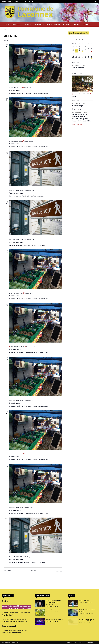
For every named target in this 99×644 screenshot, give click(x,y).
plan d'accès (8, 615)
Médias (77, 24)
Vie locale (39, 24)
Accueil (4, 1)
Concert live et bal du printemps (55, 619)
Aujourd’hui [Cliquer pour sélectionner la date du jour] (33, 571)
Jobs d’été (49, 610)
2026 (18, 642)
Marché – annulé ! (16, 296)
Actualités (10, 1)
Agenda (57, 24)
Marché (74, 96)
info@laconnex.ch (20, 619)
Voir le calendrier (77, 124)
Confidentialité (89, 642)
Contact (17, 1)
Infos (49, 24)
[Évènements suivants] (59, 571)
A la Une (7, 24)
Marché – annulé (15, 90)
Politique (17, 24)
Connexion (95, 1)
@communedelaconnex (18, 622)
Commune (28, 24)
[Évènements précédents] (8, 571)
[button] (23, 1)
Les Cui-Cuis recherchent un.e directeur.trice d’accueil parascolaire (54, 602)
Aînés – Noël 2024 (84, 601)
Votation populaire (16, 193)
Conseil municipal (78, 106)
